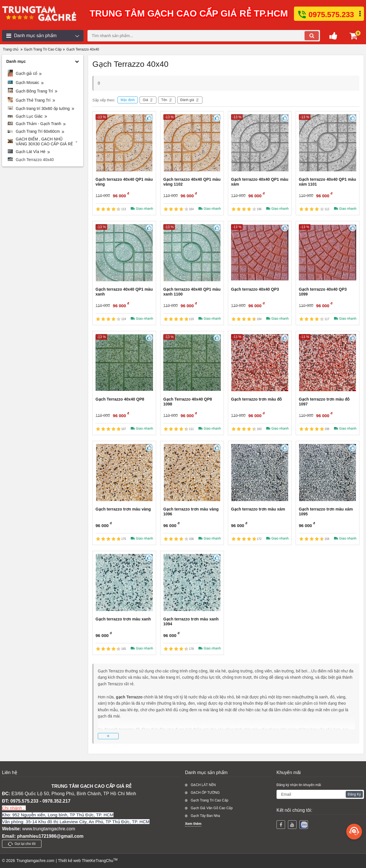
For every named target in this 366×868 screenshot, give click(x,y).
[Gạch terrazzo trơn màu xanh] (124, 582)
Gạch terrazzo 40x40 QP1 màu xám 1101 (327, 182)
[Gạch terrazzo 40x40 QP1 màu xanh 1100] (192, 253)
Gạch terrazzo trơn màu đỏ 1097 (324, 402)
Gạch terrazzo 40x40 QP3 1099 (323, 292)
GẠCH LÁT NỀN (203, 785)
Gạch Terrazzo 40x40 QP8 (120, 399)
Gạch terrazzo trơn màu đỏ (256, 399)
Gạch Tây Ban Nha (205, 816)
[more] (354, 832)
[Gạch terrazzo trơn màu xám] (260, 473)
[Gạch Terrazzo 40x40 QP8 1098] (192, 363)
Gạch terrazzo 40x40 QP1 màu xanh (124, 292)
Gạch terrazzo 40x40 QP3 (255, 289)
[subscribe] (320, 794)
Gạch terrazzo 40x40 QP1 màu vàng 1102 (192, 182)
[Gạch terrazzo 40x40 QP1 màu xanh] (124, 253)
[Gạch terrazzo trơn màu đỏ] (260, 363)
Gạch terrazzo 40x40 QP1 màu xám (260, 182)
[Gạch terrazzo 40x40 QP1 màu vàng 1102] (192, 143)
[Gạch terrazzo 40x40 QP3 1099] (328, 253)
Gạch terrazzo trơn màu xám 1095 (326, 512)
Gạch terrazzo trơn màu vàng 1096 (191, 512)
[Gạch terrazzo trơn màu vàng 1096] (192, 473)
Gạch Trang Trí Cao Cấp (209, 800)
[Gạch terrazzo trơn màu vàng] (124, 473)
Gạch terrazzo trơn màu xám (258, 509)
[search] (204, 36)
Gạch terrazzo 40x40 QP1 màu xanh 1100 (192, 292)
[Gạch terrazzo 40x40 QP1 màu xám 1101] (328, 143)
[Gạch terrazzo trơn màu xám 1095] (328, 473)
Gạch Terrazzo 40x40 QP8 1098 (188, 402)
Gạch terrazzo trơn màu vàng (123, 509)
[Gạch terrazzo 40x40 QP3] (260, 253)
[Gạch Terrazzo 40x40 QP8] (124, 363)
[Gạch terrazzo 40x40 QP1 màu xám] (260, 143)
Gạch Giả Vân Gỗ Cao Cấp (212, 808)
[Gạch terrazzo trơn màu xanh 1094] (192, 582)
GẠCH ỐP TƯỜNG (205, 793)
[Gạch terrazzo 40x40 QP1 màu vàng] (124, 143)
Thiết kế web (69, 861)
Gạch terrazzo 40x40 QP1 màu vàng (124, 182)
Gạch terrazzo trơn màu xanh (123, 619)
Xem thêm (193, 824)
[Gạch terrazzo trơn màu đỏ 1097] (328, 363)
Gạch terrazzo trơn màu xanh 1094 (191, 621)
